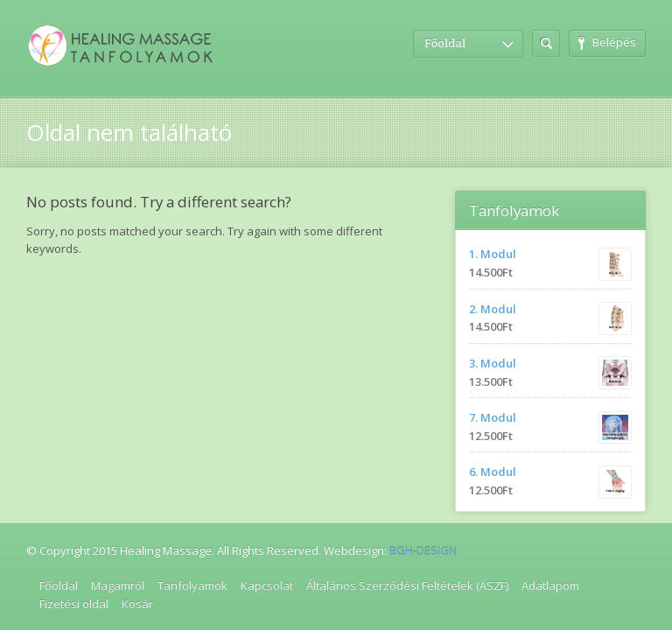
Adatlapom (550, 585)
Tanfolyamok (192, 585)
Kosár (137, 604)
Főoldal (59, 585)
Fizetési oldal (74, 604)
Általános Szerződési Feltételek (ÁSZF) (407, 585)
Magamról (118, 585)
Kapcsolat (267, 585)
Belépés (607, 42)
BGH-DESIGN (423, 550)
